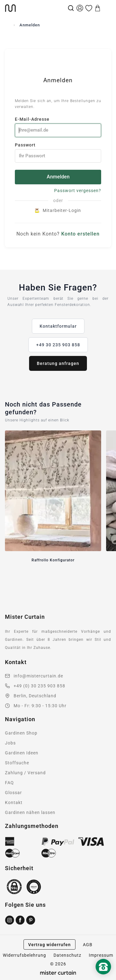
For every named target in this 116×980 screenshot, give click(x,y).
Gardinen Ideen (22, 753)
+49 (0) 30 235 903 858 (39, 686)
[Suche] (71, 8)
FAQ (9, 783)
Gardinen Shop (21, 733)
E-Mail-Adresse (58, 127)
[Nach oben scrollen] (103, 977)
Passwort (58, 153)
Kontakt (14, 802)
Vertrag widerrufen (49, 945)
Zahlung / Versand (25, 773)
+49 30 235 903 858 (58, 345)
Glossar (13, 793)
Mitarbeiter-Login (58, 210)
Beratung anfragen (58, 363)
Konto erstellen (80, 234)
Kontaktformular (58, 326)
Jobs (10, 743)
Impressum (101, 955)
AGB (88, 945)
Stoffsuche (17, 763)
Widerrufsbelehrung (24, 955)
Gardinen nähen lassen (30, 812)
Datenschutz (67, 955)
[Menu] (107, 8)
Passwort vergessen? (78, 191)
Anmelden (58, 177)
